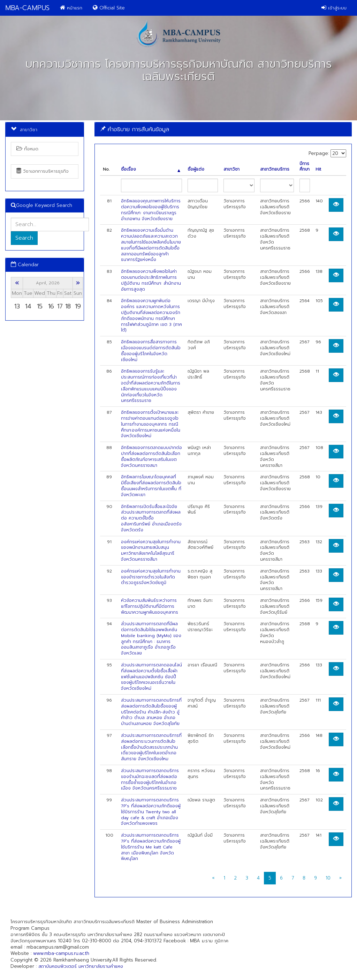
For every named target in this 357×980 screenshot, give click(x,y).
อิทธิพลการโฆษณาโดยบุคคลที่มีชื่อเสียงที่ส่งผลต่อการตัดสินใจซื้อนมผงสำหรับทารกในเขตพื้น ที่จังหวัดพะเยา (151, 486)
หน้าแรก (71, 8)
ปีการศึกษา (305, 167)
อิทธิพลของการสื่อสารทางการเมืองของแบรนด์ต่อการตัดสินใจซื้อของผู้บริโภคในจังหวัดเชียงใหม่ (151, 351)
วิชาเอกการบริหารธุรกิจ (43, 171)
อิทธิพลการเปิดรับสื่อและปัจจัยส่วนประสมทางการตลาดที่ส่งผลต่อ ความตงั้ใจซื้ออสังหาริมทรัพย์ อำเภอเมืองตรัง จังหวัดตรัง (151, 518)
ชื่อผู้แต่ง (196, 169)
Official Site (109, 8)
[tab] (223, 129)
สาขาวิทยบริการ (275, 169)
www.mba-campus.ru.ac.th (61, 953)
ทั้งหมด (27, 149)
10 (328, 878)
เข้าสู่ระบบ (334, 8)
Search (24, 238)
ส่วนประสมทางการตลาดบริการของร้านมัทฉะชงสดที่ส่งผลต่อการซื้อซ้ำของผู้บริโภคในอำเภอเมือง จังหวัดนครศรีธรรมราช (150, 779)
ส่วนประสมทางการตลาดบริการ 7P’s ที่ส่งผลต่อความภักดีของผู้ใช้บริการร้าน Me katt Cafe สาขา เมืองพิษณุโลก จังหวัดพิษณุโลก (151, 847)
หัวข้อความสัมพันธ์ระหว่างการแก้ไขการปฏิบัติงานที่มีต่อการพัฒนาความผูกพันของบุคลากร (150, 606)
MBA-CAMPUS (27, 8)
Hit (318, 169)
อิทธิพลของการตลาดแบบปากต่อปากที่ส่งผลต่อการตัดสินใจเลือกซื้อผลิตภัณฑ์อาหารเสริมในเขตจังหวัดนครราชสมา (151, 456)
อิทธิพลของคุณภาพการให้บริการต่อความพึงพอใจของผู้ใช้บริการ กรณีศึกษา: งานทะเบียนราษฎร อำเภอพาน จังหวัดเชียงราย (151, 210)
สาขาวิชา (231, 169)
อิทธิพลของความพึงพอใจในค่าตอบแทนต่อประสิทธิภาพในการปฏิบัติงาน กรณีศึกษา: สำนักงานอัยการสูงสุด (151, 280)
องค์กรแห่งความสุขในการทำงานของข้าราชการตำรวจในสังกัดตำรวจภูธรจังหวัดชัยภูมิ (151, 577)
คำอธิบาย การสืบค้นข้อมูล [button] (135, 129)
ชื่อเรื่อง (151, 169)
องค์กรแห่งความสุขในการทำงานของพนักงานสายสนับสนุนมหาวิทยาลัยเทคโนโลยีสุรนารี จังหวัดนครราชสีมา (151, 551)
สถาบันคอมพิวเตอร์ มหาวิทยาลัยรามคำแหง (81, 966)
